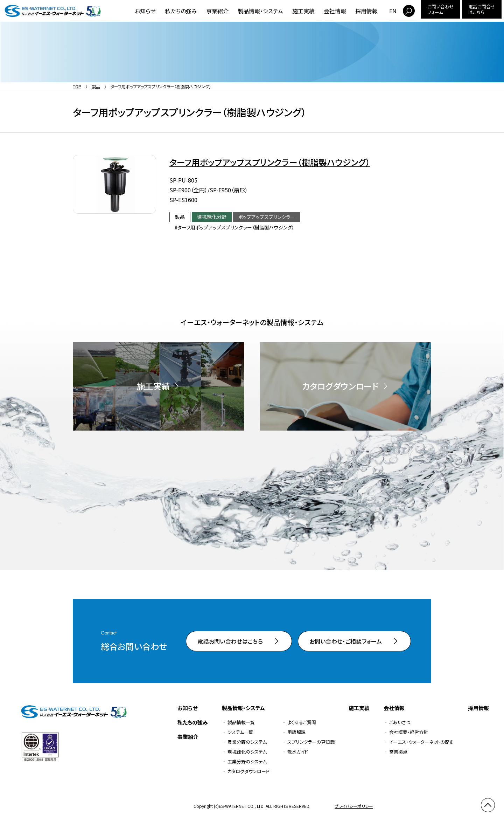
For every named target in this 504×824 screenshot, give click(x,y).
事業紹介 (217, 11)
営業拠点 (398, 752)
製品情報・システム (260, 11)
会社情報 (335, 11)
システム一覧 (240, 732)
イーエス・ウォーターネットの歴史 (422, 742)
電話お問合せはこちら (482, 9)
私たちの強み (181, 11)
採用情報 (366, 11)
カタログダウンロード (248, 771)
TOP (77, 86)
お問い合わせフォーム (441, 9)
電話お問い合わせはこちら (230, 641)
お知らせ (145, 11)
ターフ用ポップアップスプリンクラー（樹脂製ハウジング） (270, 162)
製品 (96, 86)
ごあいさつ (400, 722)
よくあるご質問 (302, 722)
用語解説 (296, 732)
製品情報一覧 (241, 722)
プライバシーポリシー (354, 806)
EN (393, 11)
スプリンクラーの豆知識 (311, 742)
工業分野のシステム (247, 761)
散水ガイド (298, 752)
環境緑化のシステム (247, 752)
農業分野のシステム (247, 742)
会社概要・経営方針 (409, 732)
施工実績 (303, 11)
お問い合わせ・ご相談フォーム (346, 641)
